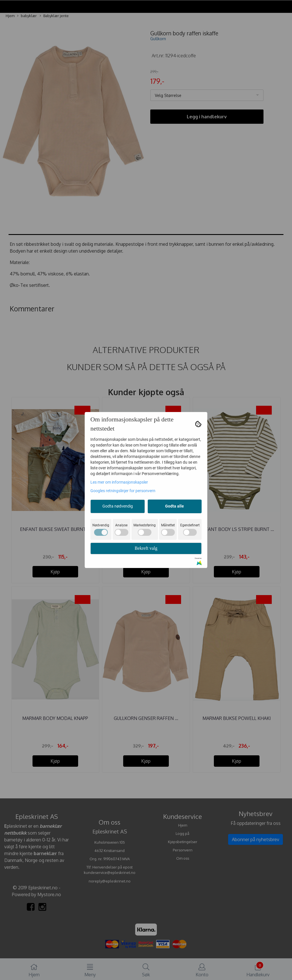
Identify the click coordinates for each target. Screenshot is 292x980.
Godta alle (175, 506)
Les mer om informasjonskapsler (119, 482)
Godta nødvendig (118, 506)
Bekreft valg (146, 548)
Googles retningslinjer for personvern (123, 491)
